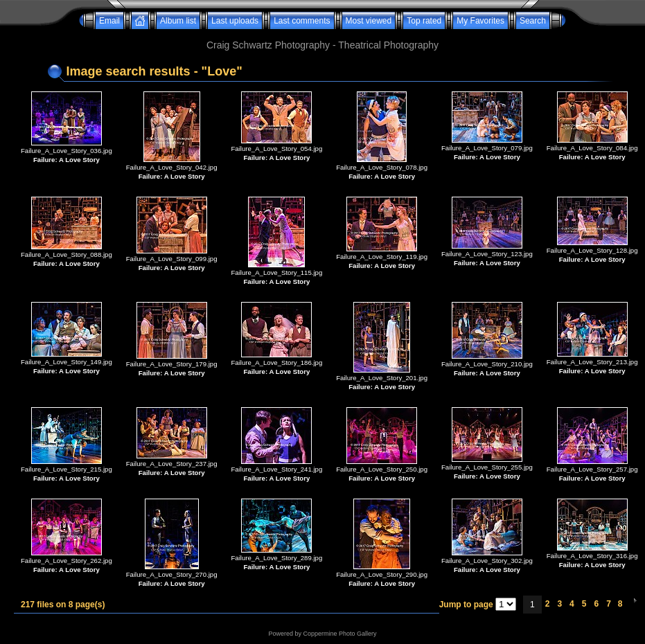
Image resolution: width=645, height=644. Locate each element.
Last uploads (235, 21)
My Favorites (480, 21)
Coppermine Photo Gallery (339, 634)
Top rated (424, 21)
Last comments (302, 21)
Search (533, 21)
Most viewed (369, 21)
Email (109, 21)
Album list (178, 21)
